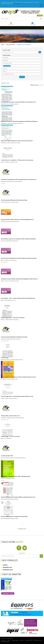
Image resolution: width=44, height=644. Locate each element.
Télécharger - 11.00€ (8, 593)
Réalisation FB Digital (5, 642)
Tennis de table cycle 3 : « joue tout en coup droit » (13, 318)
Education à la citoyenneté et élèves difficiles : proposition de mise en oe (18, 497)
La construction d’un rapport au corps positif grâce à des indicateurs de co (18, 102)
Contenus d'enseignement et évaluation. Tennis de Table (14, 516)
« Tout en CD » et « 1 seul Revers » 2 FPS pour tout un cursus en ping (17, 160)
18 (41, 85)
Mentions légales (15, 640)
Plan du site (3, 640)
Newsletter (22, 553)
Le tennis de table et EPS (7, 456)
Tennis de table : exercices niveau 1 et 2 (10, 416)
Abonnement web (7, 567)
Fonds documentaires (10, 45)
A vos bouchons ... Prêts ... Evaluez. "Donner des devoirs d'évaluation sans (18, 298)
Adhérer (40, 15)
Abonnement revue (8, 570)
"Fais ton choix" (5, 358)
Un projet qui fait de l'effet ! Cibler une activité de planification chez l (17, 219)
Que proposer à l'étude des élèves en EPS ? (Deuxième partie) (15, 476)
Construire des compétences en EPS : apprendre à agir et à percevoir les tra (19, 179)
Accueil (2, 45)
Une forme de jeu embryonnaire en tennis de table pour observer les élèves (19, 258)
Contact (9, 640)
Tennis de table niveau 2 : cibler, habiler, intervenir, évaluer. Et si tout (17, 396)
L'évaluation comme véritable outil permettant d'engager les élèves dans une (19, 279)
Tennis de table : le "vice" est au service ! (10, 436)
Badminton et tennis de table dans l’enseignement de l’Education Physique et (19, 121)
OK (42, 5)
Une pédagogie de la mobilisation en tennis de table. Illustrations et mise (18, 377)
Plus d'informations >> (17, 4)
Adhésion (5, 565)
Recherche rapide (7, 50)
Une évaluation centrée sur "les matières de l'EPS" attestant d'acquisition (18, 239)
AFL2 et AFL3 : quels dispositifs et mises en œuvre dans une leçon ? (17, 141)
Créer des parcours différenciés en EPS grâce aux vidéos (14, 200)
